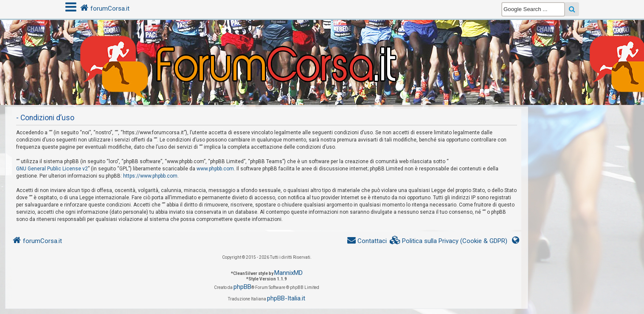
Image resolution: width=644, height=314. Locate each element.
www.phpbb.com (215, 169)
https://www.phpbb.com (150, 176)
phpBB (242, 287)
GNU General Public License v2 (52, 169)
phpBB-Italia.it (286, 298)
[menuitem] (449, 241)
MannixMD (288, 273)
